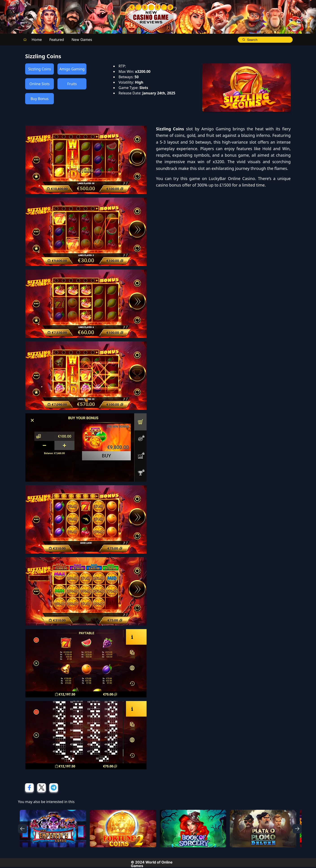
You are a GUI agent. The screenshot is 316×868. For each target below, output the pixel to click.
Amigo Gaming (72, 69)
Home (37, 40)
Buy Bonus (39, 99)
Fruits (72, 84)
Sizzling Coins (39, 69)
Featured (57, 40)
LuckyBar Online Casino (232, 178)
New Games (82, 40)
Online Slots (39, 84)
